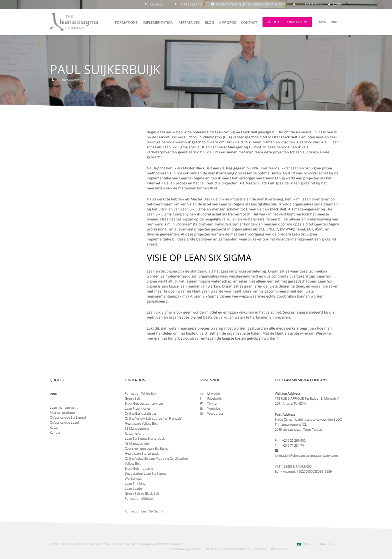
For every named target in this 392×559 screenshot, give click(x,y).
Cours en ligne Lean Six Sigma (147, 448)
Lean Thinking (135, 483)
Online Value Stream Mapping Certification (156, 458)
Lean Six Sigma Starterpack (145, 438)
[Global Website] (295, 2)
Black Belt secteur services (144, 403)
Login (335, 4)
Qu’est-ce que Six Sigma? (68, 417)
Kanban (55, 432)
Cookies (260, 549)
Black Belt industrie (139, 468)
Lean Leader (134, 488)
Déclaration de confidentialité (227, 549)
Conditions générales (185, 549)
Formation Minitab (139, 498)
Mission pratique (62, 412)
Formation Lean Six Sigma (144, 511)
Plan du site (280, 549)
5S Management (137, 428)
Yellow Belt (133, 463)
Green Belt (132, 398)
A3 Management (137, 443)
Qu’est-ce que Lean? (65, 422)
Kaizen (55, 427)
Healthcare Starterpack (142, 453)
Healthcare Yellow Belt (141, 423)
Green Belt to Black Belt (142, 493)
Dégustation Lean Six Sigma (145, 473)
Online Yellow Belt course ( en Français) (153, 418)
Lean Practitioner (137, 408)
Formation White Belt (141, 393)
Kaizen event (134, 433)
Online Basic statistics (141, 413)
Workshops (133, 478)
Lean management (64, 407)
